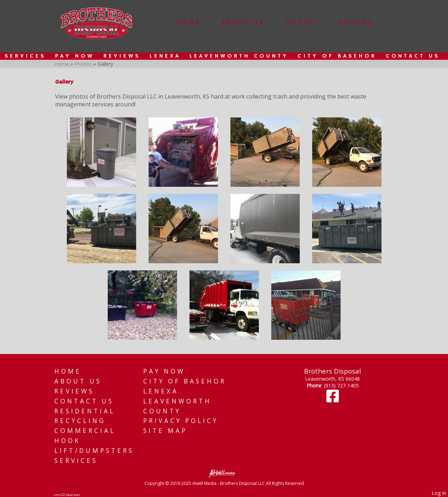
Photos (357, 23)
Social (302, 23)
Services (25, 56)
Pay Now (75, 56)
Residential (85, 411)
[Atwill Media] (224, 473)
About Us (243, 23)
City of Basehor (337, 56)
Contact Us (413, 56)
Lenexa (165, 56)
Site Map (165, 431)
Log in (439, 493)
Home (189, 23)
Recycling (80, 421)
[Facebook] (333, 399)
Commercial (85, 431)
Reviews (122, 56)
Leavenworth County (239, 56)
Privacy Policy (181, 421)
